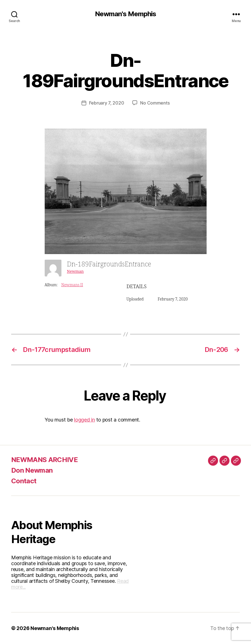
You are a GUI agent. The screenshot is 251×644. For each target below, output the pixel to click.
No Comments (155, 103)
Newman (75, 272)
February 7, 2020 (107, 103)
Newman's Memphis (125, 14)
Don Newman (32, 470)
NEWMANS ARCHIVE (44, 460)
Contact (24, 481)
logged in (84, 420)
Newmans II (72, 285)
